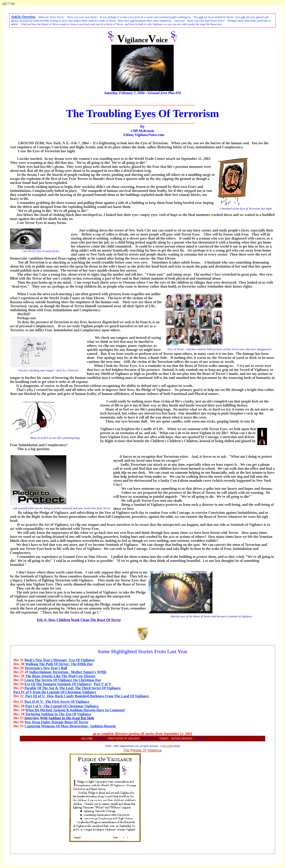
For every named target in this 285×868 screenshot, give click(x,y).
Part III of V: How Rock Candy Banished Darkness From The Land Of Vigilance (87, 696)
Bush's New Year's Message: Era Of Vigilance (60, 660)
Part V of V (102, 684)
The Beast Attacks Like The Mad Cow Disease (60, 676)
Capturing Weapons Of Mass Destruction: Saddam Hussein (70, 726)
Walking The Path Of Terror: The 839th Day (59, 664)
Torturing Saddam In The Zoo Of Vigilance (58, 714)
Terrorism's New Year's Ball (46, 668)
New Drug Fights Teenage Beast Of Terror (57, 722)
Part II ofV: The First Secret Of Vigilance (57, 702)
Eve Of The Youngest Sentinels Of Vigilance (58, 684)
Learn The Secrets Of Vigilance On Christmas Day (63, 680)
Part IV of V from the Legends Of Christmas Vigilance (55, 692)
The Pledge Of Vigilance (142, 750)
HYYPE (168, 746)
